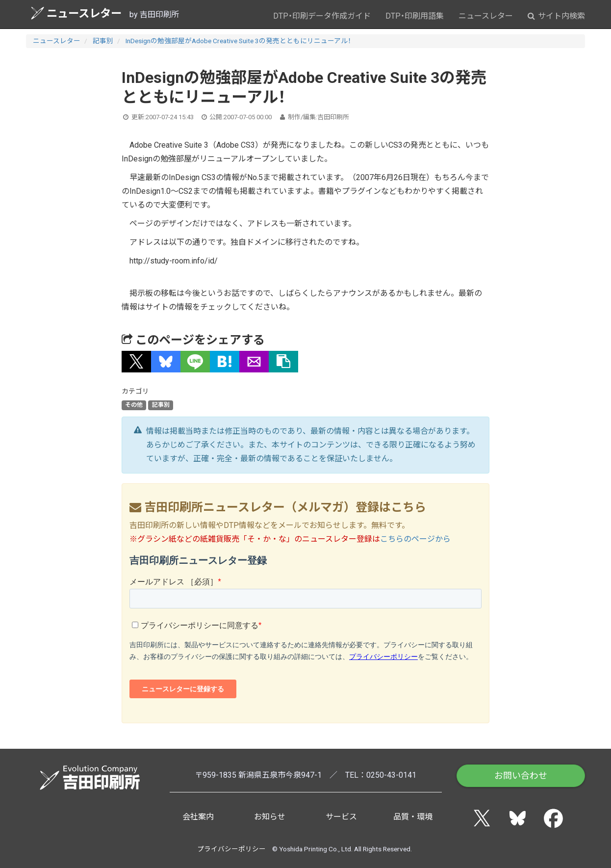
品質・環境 (413, 817)
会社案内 (198, 817)
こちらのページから (415, 539)
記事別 (103, 41)
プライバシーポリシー (231, 849)
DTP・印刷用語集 (415, 16)
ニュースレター (76, 13)
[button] (136, 362)
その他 (134, 405)
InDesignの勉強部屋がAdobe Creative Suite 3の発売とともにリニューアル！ (238, 41)
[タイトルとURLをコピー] (283, 362)
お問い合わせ (521, 776)
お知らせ (270, 817)
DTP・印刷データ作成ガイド (322, 16)
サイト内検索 (556, 16)
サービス (341, 817)
